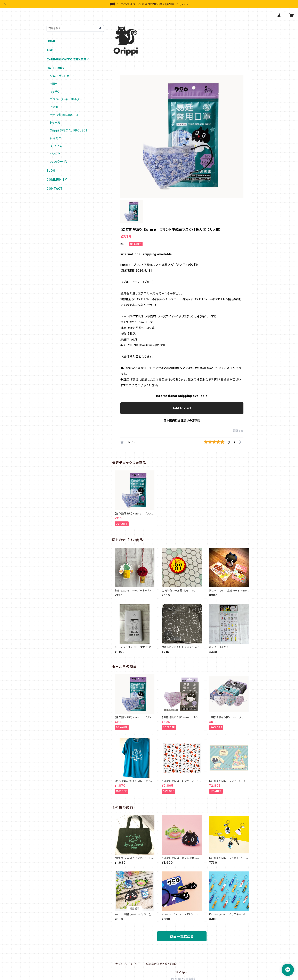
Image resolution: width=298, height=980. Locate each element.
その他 (54, 107)
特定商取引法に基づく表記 (162, 964)
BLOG (51, 171)
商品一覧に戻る (182, 936)
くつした (55, 154)
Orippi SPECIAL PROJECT (69, 130)
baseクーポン (59, 161)
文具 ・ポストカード (62, 76)
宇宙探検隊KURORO (64, 115)
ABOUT (52, 50)
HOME (51, 41)
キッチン (55, 91)
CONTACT (55, 189)
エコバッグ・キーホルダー (66, 99)
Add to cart (182, 408)
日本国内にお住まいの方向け (182, 420)
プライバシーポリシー (128, 964)
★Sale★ (56, 146)
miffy (53, 84)
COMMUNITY (57, 180)
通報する (238, 431)
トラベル (55, 123)
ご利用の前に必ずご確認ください (68, 59)
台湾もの (56, 138)
